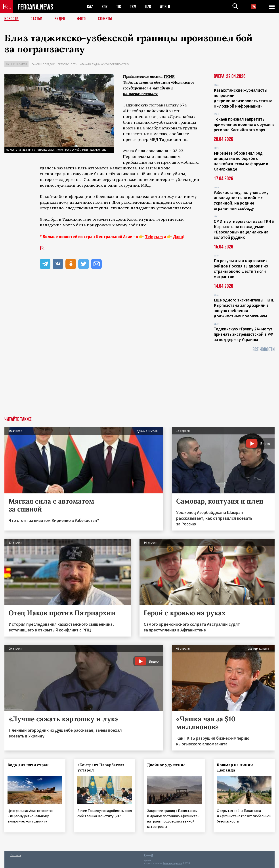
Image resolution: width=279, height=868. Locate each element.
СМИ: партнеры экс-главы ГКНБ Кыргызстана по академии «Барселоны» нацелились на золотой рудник (244, 229)
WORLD (165, 7)
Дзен (178, 237)
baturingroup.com (172, 863)
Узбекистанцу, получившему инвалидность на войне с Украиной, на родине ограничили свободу (241, 200)
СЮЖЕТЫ (105, 19)
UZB (148, 7)
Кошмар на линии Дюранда (235, 768)
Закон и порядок (43, 64)
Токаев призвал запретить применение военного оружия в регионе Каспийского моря (244, 124)
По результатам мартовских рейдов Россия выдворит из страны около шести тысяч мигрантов (241, 269)
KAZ (90, 7)
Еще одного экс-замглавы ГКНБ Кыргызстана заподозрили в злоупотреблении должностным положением (244, 308)
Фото (81, 19)
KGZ (105, 7)
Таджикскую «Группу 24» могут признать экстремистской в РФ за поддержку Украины (244, 334)
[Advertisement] (139, 384)
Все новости (264, 350)
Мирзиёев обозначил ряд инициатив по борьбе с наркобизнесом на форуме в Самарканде (241, 161)
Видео (60, 19)
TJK (119, 7)
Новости (11, 19)
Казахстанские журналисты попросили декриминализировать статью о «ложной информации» (243, 98)
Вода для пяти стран (28, 765)
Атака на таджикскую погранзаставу (105, 64)
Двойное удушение (166, 765)
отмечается (104, 219)
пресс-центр (136, 139)
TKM (133, 7)
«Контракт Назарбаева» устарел (101, 768)
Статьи (37, 19)
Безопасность (67, 64)
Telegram (154, 237)
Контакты (16, 855)
